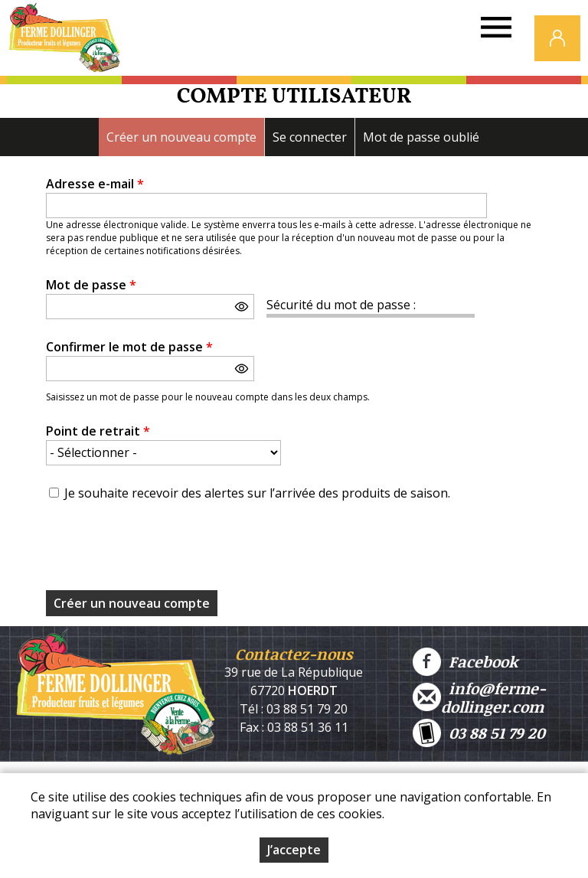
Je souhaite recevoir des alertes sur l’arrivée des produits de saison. (257, 493)
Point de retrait (98, 431)
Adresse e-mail (95, 184)
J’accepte (294, 850)
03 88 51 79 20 (479, 733)
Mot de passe (91, 285)
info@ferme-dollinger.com (479, 697)
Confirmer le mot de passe (129, 347)
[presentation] (162, 550)
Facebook (465, 662)
